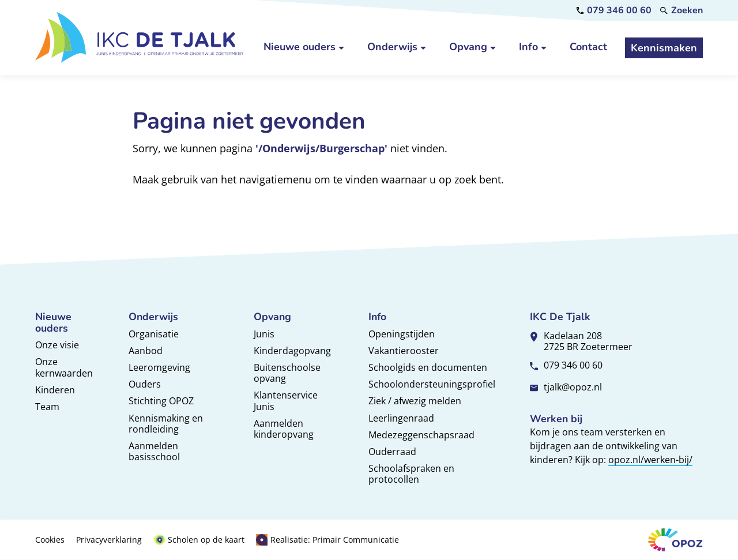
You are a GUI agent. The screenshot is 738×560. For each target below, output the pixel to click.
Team (47, 407)
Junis (264, 334)
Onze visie (57, 345)
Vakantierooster (404, 351)
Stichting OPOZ (161, 401)
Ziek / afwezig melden (415, 401)
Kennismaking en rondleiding (166, 424)
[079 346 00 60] (614, 10)
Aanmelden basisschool (154, 451)
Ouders (145, 384)
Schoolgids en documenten (428, 367)
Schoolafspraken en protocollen (411, 474)
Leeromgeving (159, 367)
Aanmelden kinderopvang (284, 429)
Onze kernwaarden (64, 367)
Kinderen (55, 390)
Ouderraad (392, 452)
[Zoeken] (681, 10)
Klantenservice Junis (286, 401)
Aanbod (146, 351)
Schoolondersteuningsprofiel (432, 384)
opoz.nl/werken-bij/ (650, 460)
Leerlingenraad (401, 418)
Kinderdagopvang (292, 351)
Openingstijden (402, 334)
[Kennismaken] (664, 48)
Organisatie (154, 334)
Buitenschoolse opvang (287, 373)
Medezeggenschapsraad (421, 435)
